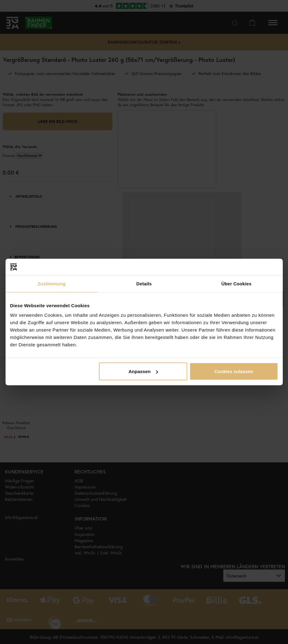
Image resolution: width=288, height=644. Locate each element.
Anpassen (143, 371)
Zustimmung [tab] (52, 283)
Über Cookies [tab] (237, 283)
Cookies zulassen (234, 371)
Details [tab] (144, 283)
